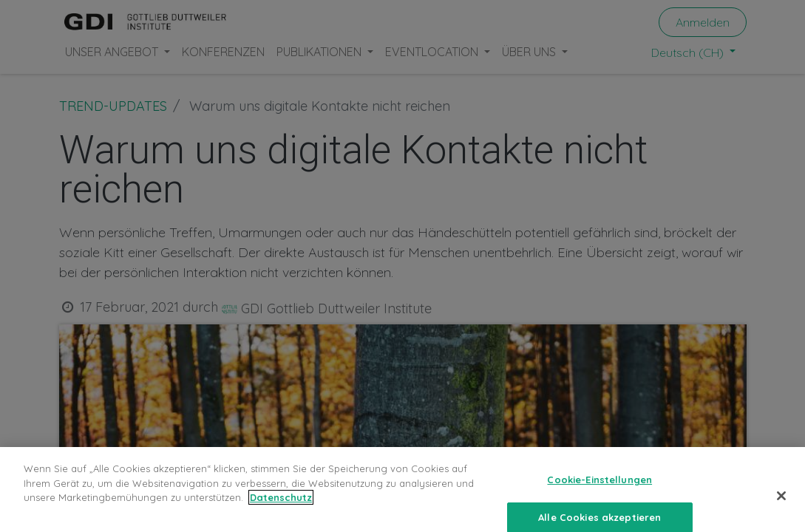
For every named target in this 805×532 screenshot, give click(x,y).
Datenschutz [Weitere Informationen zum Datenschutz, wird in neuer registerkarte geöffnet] (281, 513)
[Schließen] (781, 511)
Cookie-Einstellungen (599, 495)
